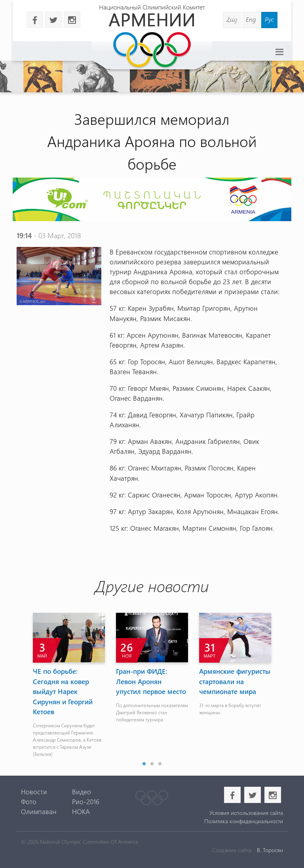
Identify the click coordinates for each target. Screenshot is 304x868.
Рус (269, 19)
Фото (29, 801)
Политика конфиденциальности (244, 821)
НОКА (81, 811)
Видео (82, 792)
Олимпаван (39, 811)
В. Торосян (270, 850)
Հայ (232, 19)
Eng (251, 19)
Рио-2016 (86, 801)
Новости (34, 792)
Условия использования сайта (246, 813)
